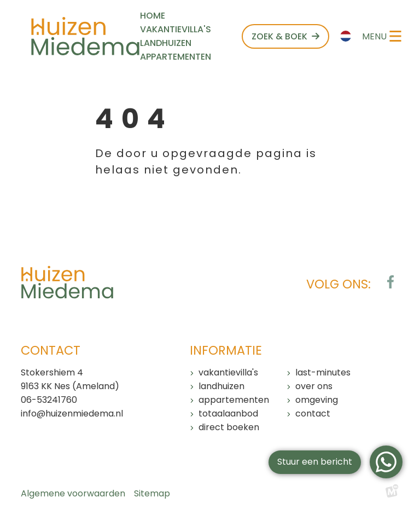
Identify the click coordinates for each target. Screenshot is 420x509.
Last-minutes (323, 372)
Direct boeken (229, 427)
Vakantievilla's (228, 372)
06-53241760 (49, 400)
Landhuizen (221, 386)
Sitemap (152, 493)
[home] (85, 36)
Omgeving (317, 400)
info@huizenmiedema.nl (72, 413)
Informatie (226, 350)
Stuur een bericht (315, 462)
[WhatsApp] (386, 462)
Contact (313, 413)
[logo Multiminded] (392, 494)
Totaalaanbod (228, 413)
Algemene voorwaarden (73, 493)
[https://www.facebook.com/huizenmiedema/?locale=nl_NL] (390, 282)
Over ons (314, 386)
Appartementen (234, 400)
